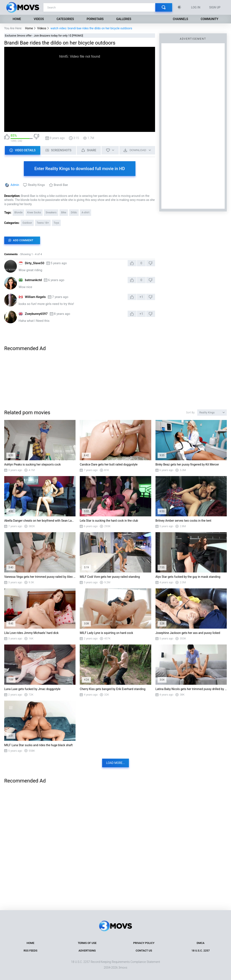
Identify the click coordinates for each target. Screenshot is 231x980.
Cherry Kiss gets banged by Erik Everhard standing (113, 689)
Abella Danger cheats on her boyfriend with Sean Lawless (40, 521)
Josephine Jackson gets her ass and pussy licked (188, 633)
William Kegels (35, 297)
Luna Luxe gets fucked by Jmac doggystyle (32, 689)
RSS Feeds (30, 951)
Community (210, 19)
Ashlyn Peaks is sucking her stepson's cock (32, 464)
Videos (39, 19)
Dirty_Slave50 (35, 263)
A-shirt (86, 213)
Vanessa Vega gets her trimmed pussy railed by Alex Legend (40, 577)
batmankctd (33, 280)
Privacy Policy (144, 943)
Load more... (116, 763)
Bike (64, 213)
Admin (15, 185)
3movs (123, 968)
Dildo (74, 213)
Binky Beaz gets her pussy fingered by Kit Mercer (187, 464)
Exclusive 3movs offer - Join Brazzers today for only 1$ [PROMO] (44, 36)
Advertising (87, 951)
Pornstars (95, 19)
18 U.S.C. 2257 (201, 951)
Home (17, 19)
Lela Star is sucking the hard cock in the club (109, 521)
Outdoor (27, 223)
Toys (56, 223)
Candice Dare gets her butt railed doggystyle (109, 464)
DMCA (201, 943)
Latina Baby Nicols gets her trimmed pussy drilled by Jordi (191, 689)
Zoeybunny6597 (36, 314)
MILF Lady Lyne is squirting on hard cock (106, 633)
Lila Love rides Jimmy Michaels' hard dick (31, 633)
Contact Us (144, 951)
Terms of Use (87, 943)
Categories (65, 19)
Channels (180, 19)
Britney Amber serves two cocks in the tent (183, 521)
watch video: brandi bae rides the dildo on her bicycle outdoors (91, 28)
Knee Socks (34, 213)
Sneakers (51, 213)
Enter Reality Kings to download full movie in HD (80, 169)
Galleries (124, 19)
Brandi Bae (61, 185)
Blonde (18, 213)
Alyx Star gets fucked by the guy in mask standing (188, 577)
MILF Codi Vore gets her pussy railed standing (110, 577)
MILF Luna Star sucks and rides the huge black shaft (38, 745)
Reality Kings (36, 185)
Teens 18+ (43, 223)
